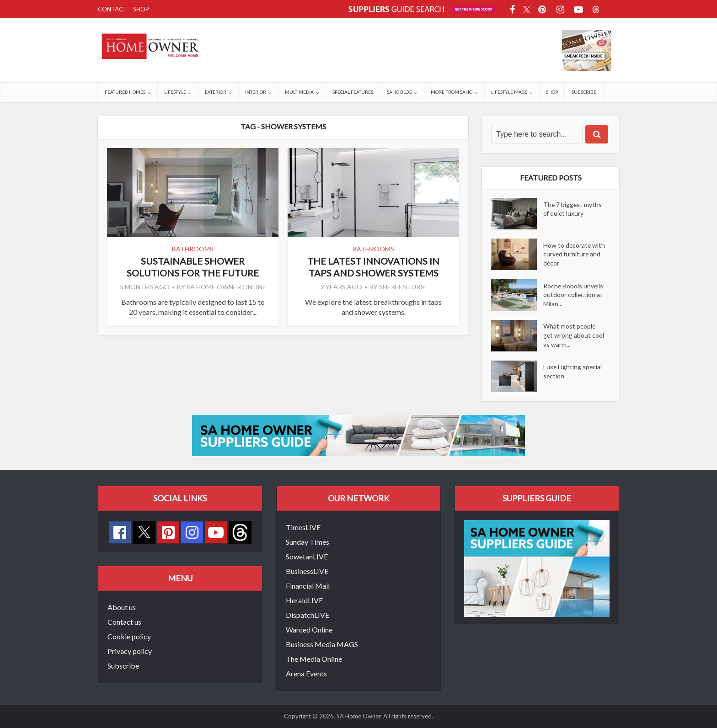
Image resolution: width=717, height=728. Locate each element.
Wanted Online (309, 630)
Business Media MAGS (322, 644)
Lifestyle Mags (509, 92)
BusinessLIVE (307, 571)
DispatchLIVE (308, 615)
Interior (256, 92)
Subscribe (584, 92)
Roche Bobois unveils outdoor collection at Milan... (574, 295)
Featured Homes (125, 92)
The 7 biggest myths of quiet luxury (573, 209)
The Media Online (314, 659)
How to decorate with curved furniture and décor (574, 254)
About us (122, 607)
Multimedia (299, 92)
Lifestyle (175, 92)
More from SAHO (452, 92)
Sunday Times (308, 542)
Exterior (216, 92)
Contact (112, 9)
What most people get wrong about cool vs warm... (574, 336)
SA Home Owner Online (226, 287)
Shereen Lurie (403, 287)
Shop (141, 9)
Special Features (353, 92)
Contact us (124, 622)
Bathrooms (193, 249)
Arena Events (306, 673)
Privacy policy (130, 651)
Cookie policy (129, 636)
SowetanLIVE (307, 556)
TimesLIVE (303, 527)
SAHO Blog (399, 92)
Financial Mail (308, 586)
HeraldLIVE (304, 600)
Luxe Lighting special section (573, 372)
